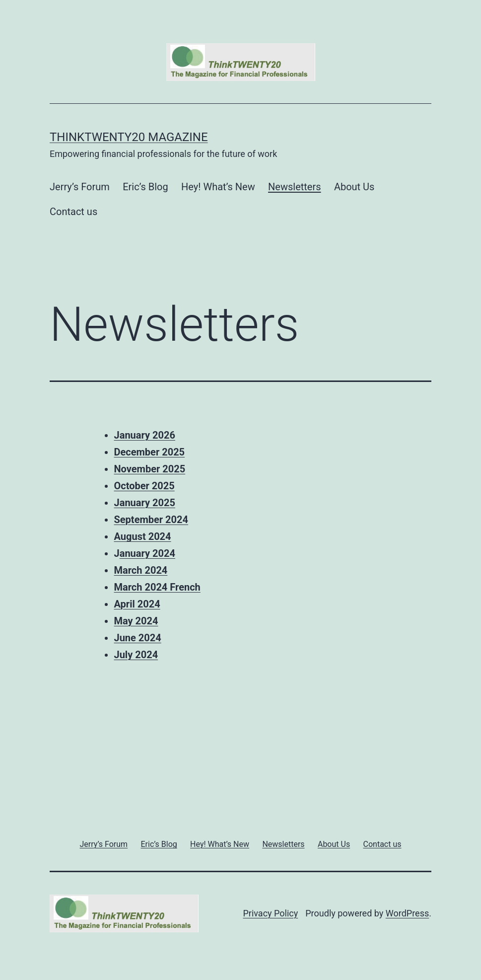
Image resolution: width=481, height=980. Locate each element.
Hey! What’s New (218, 187)
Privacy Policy (270, 913)
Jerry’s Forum (80, 187)
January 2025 (145, 503)
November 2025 (150, 469)
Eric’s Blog (145, 187)
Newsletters (294, 187)
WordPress (407, 913)
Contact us (73, 212)
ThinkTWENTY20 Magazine (129, 137)
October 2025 (144, 486)
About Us (354, 187)
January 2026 (145, 435)
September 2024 (151, 520)
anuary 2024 (147, 553)
